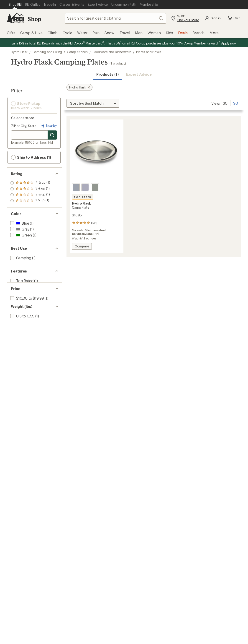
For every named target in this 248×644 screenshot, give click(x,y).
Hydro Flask (19, 52)
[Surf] (76, 187)
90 (236, 103)
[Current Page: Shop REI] (15, 5)
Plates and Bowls (149, 52)
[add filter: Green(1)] (21, 235)
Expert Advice (139, 74)
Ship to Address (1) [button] (31, 157)
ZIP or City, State (24, 126)
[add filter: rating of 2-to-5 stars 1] (30, 195)
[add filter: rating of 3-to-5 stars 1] (30, 189)
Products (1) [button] (107, 74)
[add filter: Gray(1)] (19, 229)
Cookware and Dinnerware (112, 52)
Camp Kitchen (77, 52)
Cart (233, 18)
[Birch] (85, 187)
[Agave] (95, 187)
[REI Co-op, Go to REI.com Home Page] (15, 18)
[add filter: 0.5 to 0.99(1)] (22, 326)
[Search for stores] (52, 135)
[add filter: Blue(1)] (19, 223)
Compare (82, 247)
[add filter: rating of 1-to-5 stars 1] (30, 201)
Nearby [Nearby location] (48, 126)
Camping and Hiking (47, 52)
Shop (34, 19)
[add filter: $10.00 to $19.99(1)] (27, 303)
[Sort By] (93, 103)
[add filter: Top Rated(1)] (21, 281)
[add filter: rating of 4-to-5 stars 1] (30, 183)
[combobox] (115, 18)
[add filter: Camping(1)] (20, 258)
